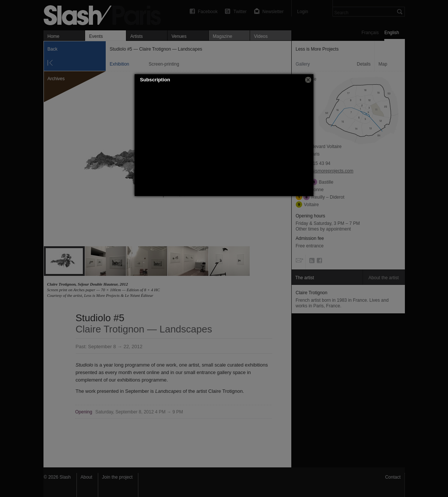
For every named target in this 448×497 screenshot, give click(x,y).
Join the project (117, 477)
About (86, 477)
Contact (393, 477)
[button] (308, 80)
